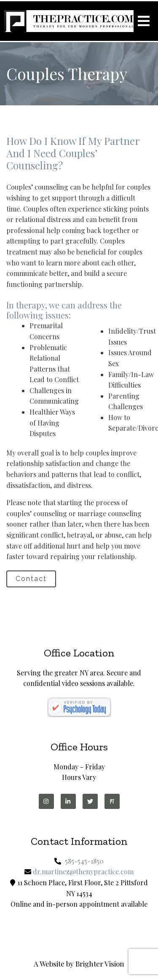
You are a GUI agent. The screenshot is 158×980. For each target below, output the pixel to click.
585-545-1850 (84, 861)
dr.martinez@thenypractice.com (83, 872)
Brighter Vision (100, 964)
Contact (31, 579)
